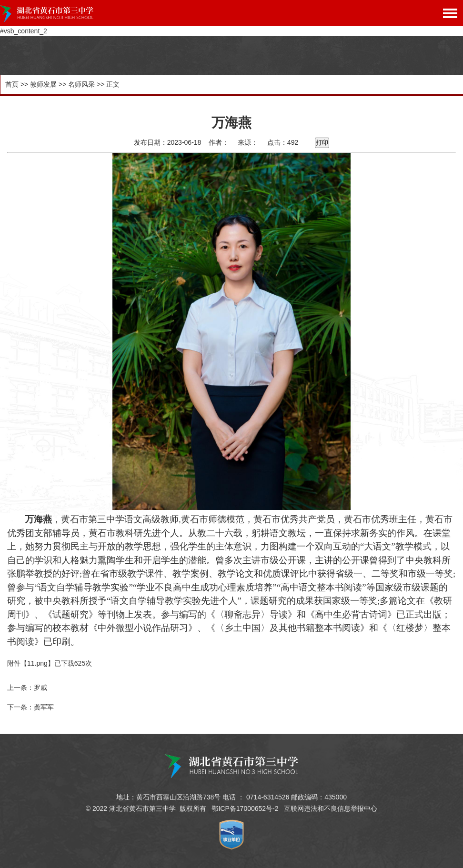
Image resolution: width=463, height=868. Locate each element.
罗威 (40, 688)
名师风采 (81, 84)
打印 (322, 143)
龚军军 (44, 707)
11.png (37, 663)
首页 (12, 84)
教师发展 (43, 84)
